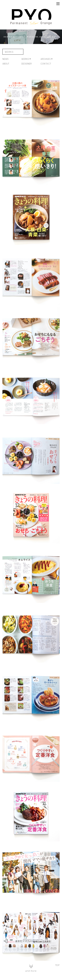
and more (31, 968)
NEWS (5, 59)
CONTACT (46, 64)
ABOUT (6, 64)
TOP (57, 965)
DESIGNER (27, 64)
